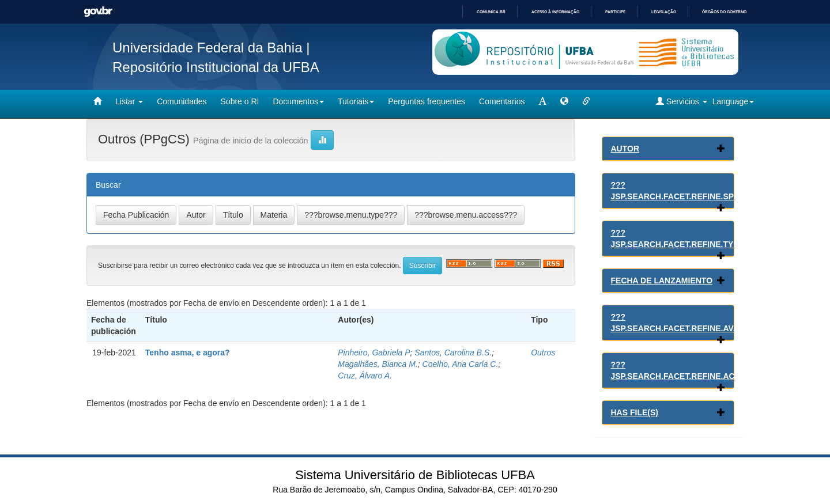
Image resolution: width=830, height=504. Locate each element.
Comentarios (502, 101)
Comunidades (182, 101)
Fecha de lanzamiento (662, 281)
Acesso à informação (555, 12)
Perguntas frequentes (427, 101)
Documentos (298, 101)
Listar (129, 101)
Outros (543, 353)
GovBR (98, 12)
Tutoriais (356, 101)
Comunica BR (491, 12)
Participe (615, 12)
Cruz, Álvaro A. (365, 376)
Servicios (682, 101)
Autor (625, 149)
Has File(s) (635, 412)
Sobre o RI (240, 101)
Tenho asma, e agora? (188, 353)
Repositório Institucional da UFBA (216, 67)
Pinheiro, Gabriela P (374, 353)
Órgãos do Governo (724, 12)
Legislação (664, 12)
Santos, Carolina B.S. (453, 353)
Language (733, 101)
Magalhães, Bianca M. (378, 364)
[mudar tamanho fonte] (542, 101)
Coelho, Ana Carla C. (461, 364)
